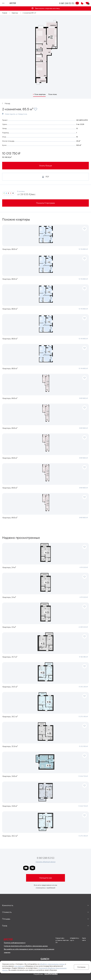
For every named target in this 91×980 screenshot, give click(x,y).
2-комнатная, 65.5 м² (29, 13)
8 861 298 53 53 (67, 3)
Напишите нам (46, 878)
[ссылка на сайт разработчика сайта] (51, 974)
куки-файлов (19, 966)
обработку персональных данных (52, 964)
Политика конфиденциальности (15, 943)
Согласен (81, 967)
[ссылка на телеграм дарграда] (45, 868)
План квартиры (40, 94)
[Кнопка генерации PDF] (45, 177)
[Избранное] (87, 3)
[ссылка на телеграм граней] (58, 868)
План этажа (53, 94)
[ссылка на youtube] (26, 868)
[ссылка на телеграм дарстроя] (39, 868)
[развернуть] (45, 905)
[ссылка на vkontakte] (32, 868)
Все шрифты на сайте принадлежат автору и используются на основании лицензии (29, 951)
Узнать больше (45, 166)
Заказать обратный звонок (46, 862)
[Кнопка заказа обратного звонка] (77, 3)
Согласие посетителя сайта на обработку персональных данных (26, 946)
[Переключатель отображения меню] (3, 3)
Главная (5, 13)
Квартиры (15, 13)
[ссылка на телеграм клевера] (52, 868)
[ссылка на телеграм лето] (65, 868)
